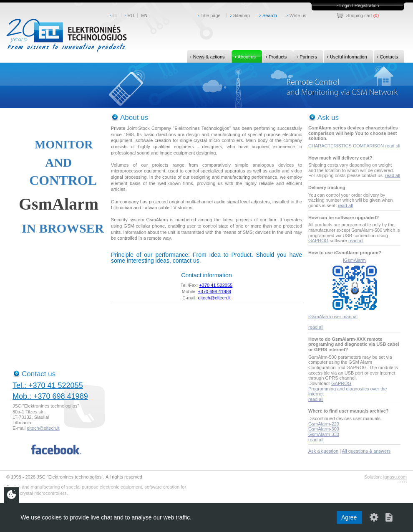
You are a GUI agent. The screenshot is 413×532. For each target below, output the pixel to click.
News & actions (206, 56)
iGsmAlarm (354, 260)
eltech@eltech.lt (214, 298)
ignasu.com (395, 477)
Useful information (345, 56)
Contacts (386, 56)
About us (244, 56)
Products (274, 56)
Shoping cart (359, 15)
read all (393, 146)
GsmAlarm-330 (324, 434)
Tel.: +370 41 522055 (48, 385)
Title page (211, 15)
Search (270, 15)
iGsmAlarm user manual (333, 317)
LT (115, 15)
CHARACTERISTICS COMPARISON (347, 146)
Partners (305, 56)
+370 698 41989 (214, 291)
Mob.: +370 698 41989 (50, 396)
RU (131, 15)
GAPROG (318, 241)
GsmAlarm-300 (324, 429)
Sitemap (242, 15)
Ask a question (323, 451)
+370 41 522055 (216, 285)
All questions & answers (366, 451)
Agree (349, 517)
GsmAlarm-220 (324, 424)
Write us (298, 15)
